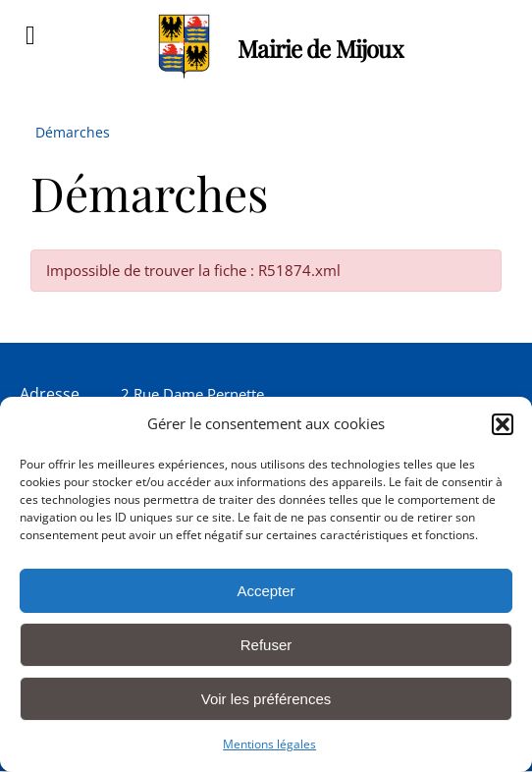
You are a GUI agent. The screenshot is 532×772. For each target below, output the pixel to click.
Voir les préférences (266, 699)
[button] (503, 424)
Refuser (266, 645)
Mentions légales (269, 744)
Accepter (266, 591)
